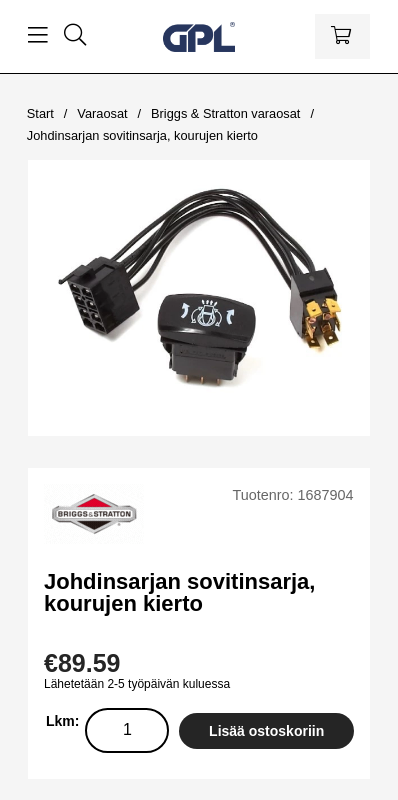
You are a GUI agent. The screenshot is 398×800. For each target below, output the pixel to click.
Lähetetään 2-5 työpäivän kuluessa (137, 684)
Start (40, 113)
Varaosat (102, 113)
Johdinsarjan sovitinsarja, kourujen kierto (142, 135)
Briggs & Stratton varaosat (225, 113)
